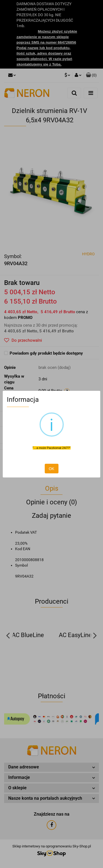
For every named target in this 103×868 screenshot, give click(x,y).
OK (51, 469)
